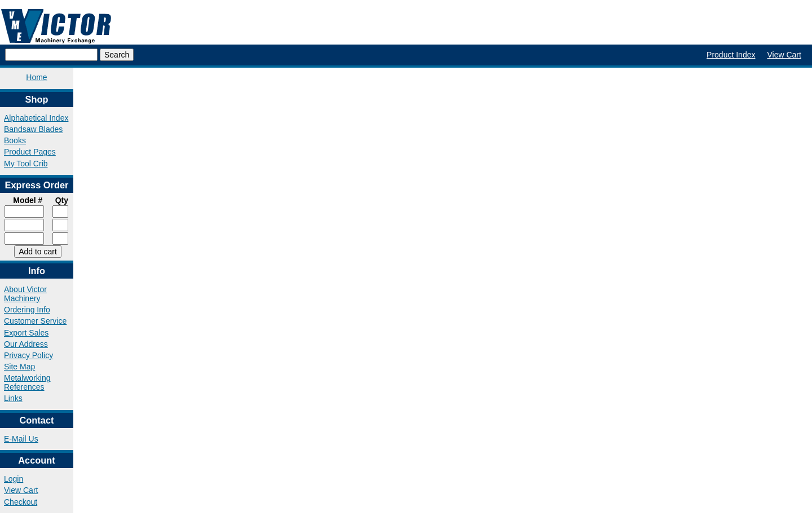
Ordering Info (27, 310)
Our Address (26, 344)
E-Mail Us (21, 439)
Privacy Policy (28, 355)
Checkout (21, 502)
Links (13, 398)
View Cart (784, 55)
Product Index (731, 55)
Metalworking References (27, 382)
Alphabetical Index (36, 118)
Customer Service (35, 321)
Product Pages (30, 152)
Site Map (19, 367)
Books (15, 140)
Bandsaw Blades (33, 129)
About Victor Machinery (25, 294)
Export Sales (26, 333)
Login (14, 479)
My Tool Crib (26, 164)
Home (36, 77)
